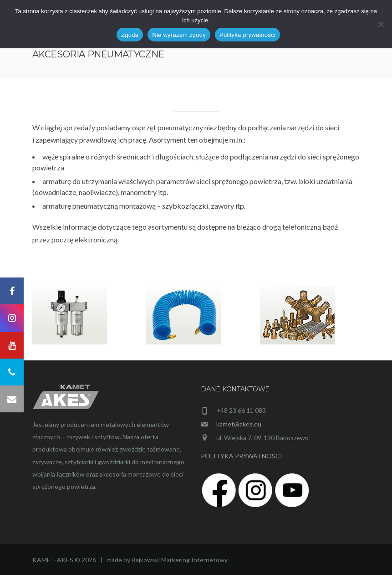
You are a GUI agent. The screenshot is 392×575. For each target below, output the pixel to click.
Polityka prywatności (247, 35)
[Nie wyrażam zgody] (381, 24)
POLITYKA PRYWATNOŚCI (242, 456)
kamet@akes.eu (239, 424)
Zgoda (130, 35)
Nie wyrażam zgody (179, 35)
